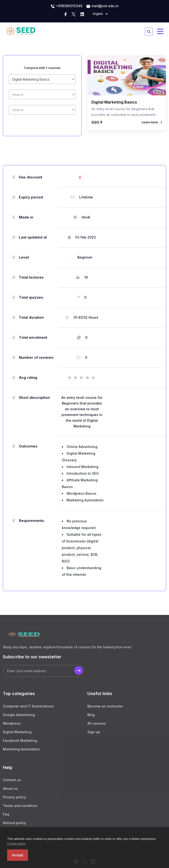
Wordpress (12, 723)
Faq (6, 814)
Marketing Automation (21, 749)
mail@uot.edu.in (102, 6)
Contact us (12, 780)
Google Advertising (19, 715)
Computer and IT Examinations (28, 706)
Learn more (152, 122)
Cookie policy (16, 844)
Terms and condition (20, 806)
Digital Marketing (17, 732)
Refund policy (14, 823)
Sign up (94, 732)
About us (10, 788)
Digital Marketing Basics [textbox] (31, 79)
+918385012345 (66, 6)
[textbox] (42, 95)
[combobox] (42, 79)
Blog (91, 715)
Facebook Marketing (20, 741)
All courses (97, 723)
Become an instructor (105, 706)
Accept (18, 855)
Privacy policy (14, 797)
